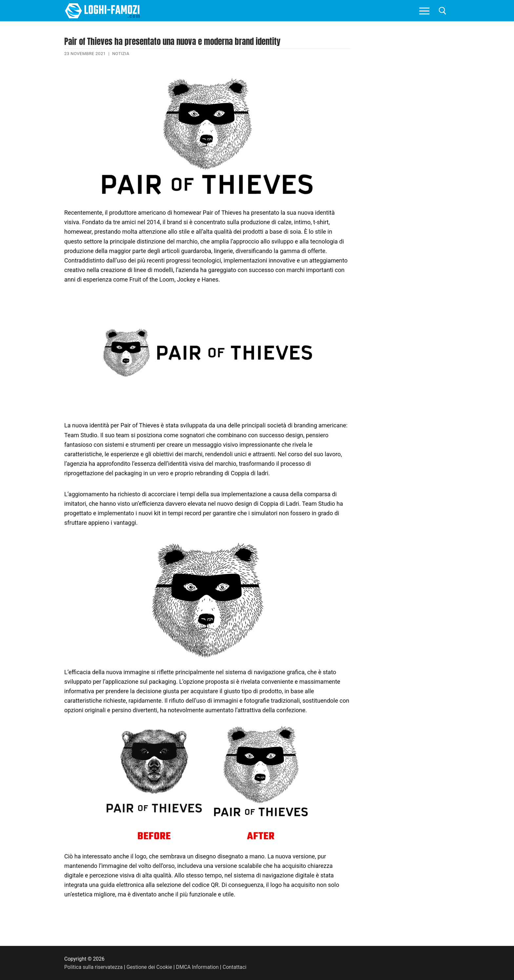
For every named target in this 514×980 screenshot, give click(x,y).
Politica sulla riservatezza (93, 967)
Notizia (121, 54)
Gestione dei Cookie (149, 967)
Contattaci (235, 967)
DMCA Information (197, 967)
